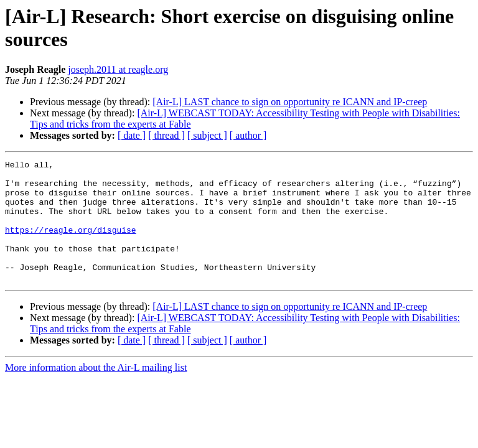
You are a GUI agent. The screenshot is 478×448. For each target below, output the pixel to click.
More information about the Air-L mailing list (96, 392)
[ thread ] (166, 135)
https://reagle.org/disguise (71, 245)
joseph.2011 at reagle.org (118, 69)
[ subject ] (207, 135)
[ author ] (248, 135)
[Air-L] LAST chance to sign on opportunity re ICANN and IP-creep (290, 102)
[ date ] (132, 135)
